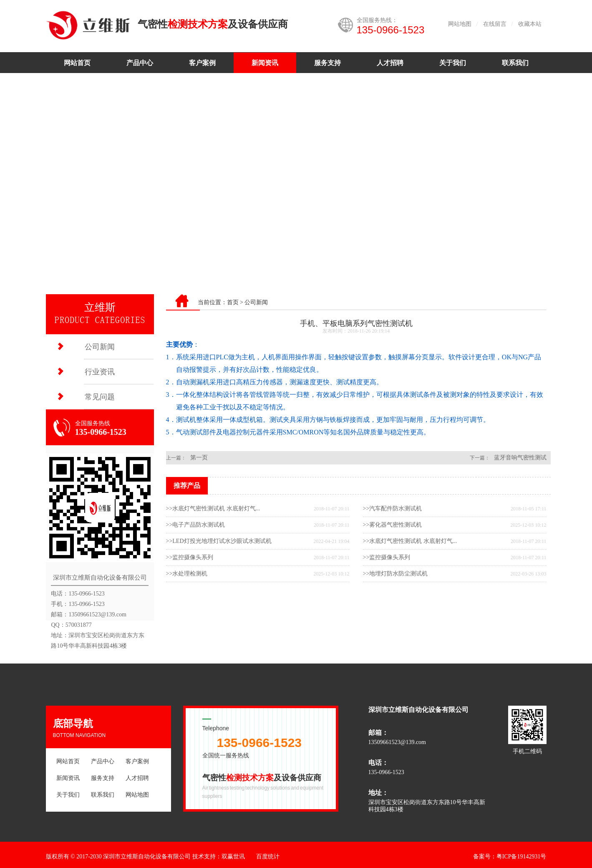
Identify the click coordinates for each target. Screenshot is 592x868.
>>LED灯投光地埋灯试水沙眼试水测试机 (219, 541)
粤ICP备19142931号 (521, 857)
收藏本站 (530, 24)
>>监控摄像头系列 (190, 557)
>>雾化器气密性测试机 (393, 525)
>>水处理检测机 (187, 574)
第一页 (199, 458)
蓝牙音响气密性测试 (520, 458)
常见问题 (100, 397)
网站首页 (77, 63)
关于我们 (453, 63)
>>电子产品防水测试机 (196, 525)
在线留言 (495, 24)
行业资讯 (100, 372)
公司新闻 (100, 347)
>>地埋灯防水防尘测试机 (396, 574)
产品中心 (140, 63)
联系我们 (515, 63)
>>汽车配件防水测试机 (393, 508)
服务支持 (327, 63)
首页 (233, 302)
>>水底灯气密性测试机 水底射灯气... (213, 508)
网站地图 (460, 24)
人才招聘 (390, 63)
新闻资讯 (265, 63)
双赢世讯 (233, 857)
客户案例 (202, 63)
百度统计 (268, 857)
